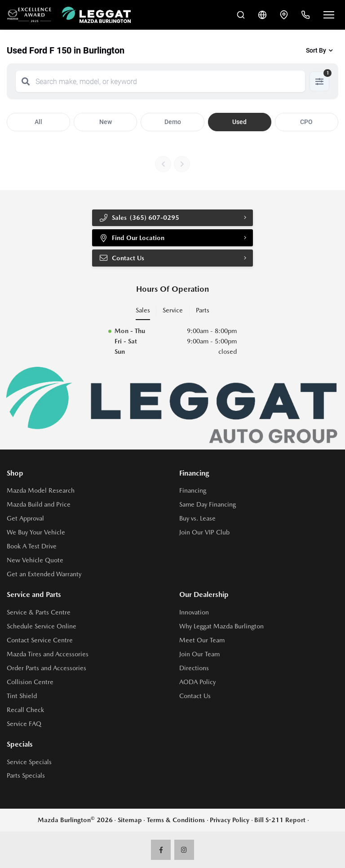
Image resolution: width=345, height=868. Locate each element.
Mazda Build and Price (39, 504)
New (106, 122)
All (38, 122)
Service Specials (29, 762)
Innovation (194, 612)
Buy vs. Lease (197, 518)
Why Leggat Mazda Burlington (221, 626)
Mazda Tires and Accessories (48, 654)
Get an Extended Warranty (44, 574)
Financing (193, 490)
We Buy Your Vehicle (36, 532)
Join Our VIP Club (204, 532)
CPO (306, 122)
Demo (173, 122)
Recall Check (25, 710)
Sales (143, 310)
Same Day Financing (208, 504)
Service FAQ (24, 724)
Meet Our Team (202, 640)
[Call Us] (305, 15)
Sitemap (130, 820)
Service (173, 310)
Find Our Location (132, 238)
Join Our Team (199, 654)
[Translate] (262, 15)
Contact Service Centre (40, 640)
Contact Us (122, 258)
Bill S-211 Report (280, 820)
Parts (203, 310)
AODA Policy (197, 682)
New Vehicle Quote (35, 560)
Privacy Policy (230, 820)
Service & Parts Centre (39, 612)
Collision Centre (30, 682)
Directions (194, 668)
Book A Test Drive (32, 546)
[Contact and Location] (284, 15)
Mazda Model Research (41, 490)
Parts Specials (26, 775)
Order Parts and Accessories (46, 668)
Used (239, 122)
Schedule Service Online (42, 626)
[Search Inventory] (241, 15)
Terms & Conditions (176, 820)
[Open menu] (329, 15)
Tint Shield (22, 696)
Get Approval (25, 518)
